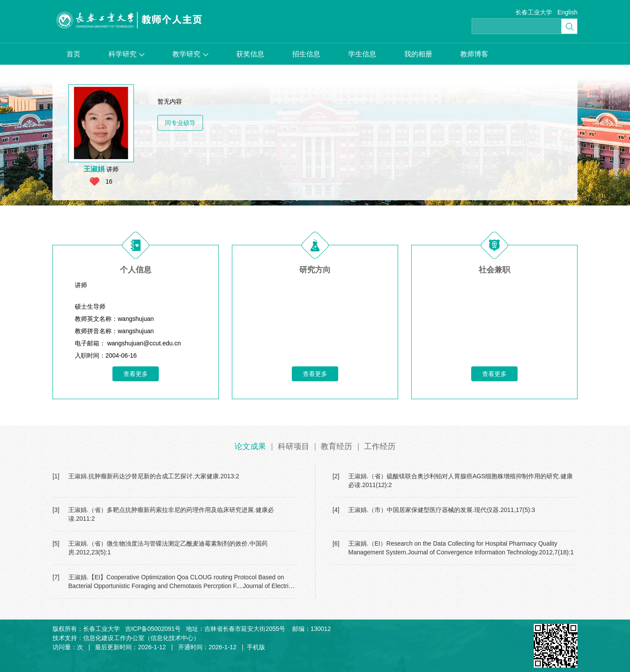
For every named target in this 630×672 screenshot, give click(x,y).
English (567, 12)
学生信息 (362, 54)
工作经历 (380, 446)
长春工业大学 (534, 12)
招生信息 (306, 54)
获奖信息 (250, 54)
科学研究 (126, 54)
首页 (73, 54)
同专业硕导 (180, 123)
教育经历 (336, 446)
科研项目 (294, 446)
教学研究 (190, 54)
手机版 (256, 647)
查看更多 (136, 374)
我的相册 (418, 54)
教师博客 (474, 54)
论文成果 (250, 446)
